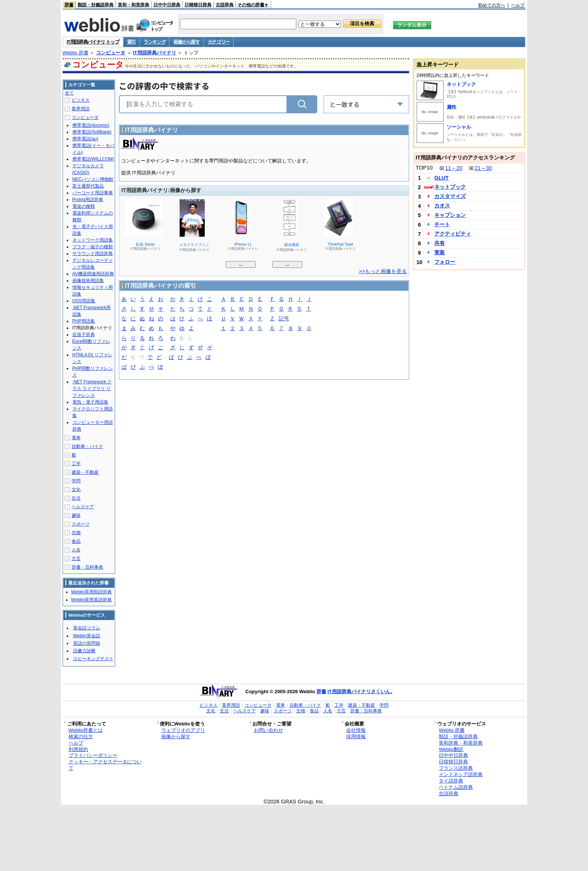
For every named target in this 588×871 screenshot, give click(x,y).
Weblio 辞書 (76, 53)
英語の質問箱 (87, 643)
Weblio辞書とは (86, 730)
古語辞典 (225, 5)
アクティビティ (453, 234)
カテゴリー (219, 42)
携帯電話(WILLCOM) (93, 159)
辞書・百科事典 (87, 567)
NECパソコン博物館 (93, 179)
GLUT (441, 178)
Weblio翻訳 (451, 749)
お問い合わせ (268, 730)
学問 (76, 481)
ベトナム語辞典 (456, 787)
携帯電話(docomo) (91, 125)
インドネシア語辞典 (461, 774)
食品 (76, 541)
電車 (76, 438)
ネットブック (461, 84)
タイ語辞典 (451, 781)
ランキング (155, 42)
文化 (76, 490)
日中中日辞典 (167, 5)
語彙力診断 (84, 651)
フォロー (445, 262)
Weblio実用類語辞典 (91, 592)
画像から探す (186, 42)
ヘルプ (518, 5)
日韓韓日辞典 (198, 5)
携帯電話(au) (85, 139)
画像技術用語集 (88, 281)
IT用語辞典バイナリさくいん (359, 692)
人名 (76, 550)
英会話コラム (87, 628)
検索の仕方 (81, 737)
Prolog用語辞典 (88, 200)
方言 (76, 559)
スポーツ (81, 524)
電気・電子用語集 (90, 402)
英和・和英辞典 (133, 5)
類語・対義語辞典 (96, 5)
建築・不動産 (85, 472)
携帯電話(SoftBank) (92, 132)
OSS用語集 (84, 301)
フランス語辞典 (456, 768)
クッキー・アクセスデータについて (105, 765)
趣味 (76, 515)
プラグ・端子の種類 (93, 247)
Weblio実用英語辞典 (91, 600)
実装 (439, 252)
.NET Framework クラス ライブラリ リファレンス (92, 389)
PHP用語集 (84, 321)
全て (69, 93)
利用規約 (78, 749)
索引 (131, 42)
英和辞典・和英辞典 (461, 743)
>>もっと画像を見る (383, 271)
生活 (76, 498)
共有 (439, 243)
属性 (451, 107)
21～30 (483, 168)
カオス (442, 206)
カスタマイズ (450, 196)
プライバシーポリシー (93, 755)
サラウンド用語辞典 (93, 254)
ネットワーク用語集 (93, 240)
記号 (284, 319)
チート (442, 224)
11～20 (454, 168)
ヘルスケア (83, 507)
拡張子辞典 (84, 335)
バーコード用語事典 (93, 193)
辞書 (69, 5)
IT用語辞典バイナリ (154, 53)
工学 (76, 464)
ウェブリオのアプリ (183, 730)
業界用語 (81, 109)
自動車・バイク (87, 446)
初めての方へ (492, 5)
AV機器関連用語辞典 (93, 274)
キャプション (450, 215)
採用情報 (356, 737)
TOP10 (424, 168)
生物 (76, 533)
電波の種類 (84, 206)
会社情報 (356, 730)
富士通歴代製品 (88, 186)
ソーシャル (459, 127)
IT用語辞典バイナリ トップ (93, 42)
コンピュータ (111, 53)
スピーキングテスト (93, 659)
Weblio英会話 (87, 636)
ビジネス (81, 100)
